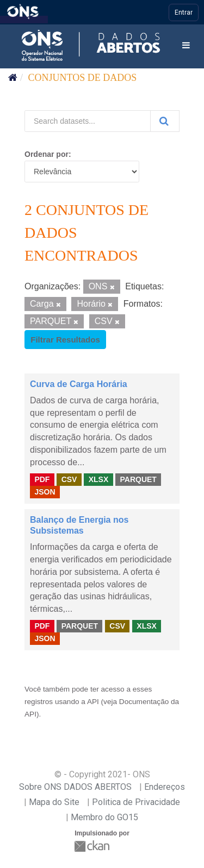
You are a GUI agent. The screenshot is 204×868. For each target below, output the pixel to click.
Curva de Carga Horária (79, 384)
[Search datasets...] (88, 121)
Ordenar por (47, 154)
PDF (42, 479)
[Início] (13, 78)
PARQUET (138, 479)
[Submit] (165, 121)
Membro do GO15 (104, 817)
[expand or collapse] (186, 46)
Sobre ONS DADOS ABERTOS (75, 787)
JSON (45, 492)
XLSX (99, 479)
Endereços (165, 787)
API (93, 702)
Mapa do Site (54, 802)
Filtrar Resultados (65, 340)
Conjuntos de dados (83, 78)
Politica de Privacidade (136, 802)
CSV (69, 479)
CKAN (93, 846)
